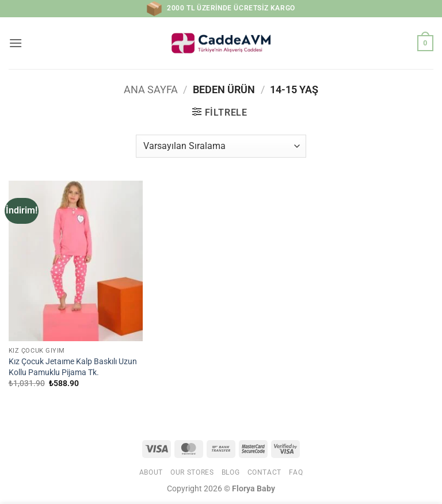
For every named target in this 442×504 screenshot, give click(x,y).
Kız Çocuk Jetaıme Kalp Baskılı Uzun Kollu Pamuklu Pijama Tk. (73, 367)
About (151, 472)
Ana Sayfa (151, 89)
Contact (264, 472)
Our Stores (192, 472)
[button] (16, 43)
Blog (230, 472)
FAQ (296, 472)
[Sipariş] (221, 146)
